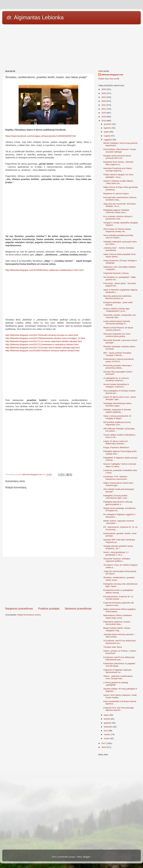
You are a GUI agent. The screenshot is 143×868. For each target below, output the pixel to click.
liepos (107, 715)
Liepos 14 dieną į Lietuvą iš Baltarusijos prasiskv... (116, 442)
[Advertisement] (71, 46)
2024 (104, 97)
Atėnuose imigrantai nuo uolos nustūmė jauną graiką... (117, 335)
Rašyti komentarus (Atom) (29, 615)
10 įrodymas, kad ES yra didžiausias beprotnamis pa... (120, 642)
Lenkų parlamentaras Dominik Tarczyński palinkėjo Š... (117, 322)
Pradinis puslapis (49, 609)
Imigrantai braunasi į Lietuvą (116, 273)
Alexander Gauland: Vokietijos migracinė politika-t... (117, 560)
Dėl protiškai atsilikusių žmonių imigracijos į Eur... (117, 423)
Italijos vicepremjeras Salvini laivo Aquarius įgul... (118, 484)
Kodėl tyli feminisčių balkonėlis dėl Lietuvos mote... (119, 604)
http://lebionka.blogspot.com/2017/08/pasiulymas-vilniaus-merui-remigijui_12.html (45, 338)
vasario (107, 734)
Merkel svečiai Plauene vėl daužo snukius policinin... (118, 329)
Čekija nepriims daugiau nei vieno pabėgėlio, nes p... (118, 176)
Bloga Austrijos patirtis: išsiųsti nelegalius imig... (117, 629)
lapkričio (108, 128)
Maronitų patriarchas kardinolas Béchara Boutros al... (117, 297)
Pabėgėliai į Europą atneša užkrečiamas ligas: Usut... (116, 497)
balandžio (108, 727)
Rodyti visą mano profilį (109, 79)
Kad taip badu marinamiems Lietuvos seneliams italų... (120, 199)
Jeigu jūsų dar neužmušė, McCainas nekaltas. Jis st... (120, 205)
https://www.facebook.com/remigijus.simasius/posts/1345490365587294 (41, 136)
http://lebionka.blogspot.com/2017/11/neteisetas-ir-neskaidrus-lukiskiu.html (42, 344)
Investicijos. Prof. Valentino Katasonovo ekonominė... (116, 478)
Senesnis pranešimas (78, 609)
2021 (104, 109)
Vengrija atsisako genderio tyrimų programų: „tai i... (118, 547)
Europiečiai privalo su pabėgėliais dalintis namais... (118, 591)
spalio (107, 132)
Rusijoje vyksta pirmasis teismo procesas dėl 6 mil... (117, 157)
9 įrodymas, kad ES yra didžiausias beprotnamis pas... (119, 658)
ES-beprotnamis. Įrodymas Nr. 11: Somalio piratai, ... (118, 598)
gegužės (108, 723)
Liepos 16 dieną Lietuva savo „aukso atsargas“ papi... (120, 398)
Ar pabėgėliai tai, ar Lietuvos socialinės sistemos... (116, 379)
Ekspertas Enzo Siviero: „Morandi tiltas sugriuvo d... (118, 163)
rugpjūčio (108, 140)
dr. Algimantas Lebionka (35, 17)
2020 (104, 113)
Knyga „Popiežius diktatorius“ (116, 447)
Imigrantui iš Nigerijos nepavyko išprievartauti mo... (118, 671)
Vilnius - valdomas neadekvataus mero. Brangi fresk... (118, 677)
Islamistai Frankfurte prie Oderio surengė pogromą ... (118, 169)
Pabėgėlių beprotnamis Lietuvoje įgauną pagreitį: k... (118, 503)
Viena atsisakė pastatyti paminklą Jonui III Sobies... (118, 236)
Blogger (87, 857)
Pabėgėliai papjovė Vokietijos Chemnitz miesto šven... (116, 211)
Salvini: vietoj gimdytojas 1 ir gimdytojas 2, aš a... (116, 553)
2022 (104, 105)
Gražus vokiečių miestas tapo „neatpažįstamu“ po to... (116, 310)
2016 (104, 747)
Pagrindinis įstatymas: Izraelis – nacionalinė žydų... (117, 623)
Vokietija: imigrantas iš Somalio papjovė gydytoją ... (117, 411)
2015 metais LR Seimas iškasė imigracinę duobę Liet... (117, 230)
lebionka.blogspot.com (112, 75)
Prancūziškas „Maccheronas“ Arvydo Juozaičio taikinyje (120, 150)
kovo (106, 731)
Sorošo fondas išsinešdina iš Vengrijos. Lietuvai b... (116, 386)
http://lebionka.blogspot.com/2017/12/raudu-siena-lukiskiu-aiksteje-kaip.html (42, 348)
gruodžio (108, 124)
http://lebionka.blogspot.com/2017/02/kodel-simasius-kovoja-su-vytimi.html (42, 335)
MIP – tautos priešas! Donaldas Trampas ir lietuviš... (117, 354)
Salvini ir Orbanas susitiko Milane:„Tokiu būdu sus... (118, 182)
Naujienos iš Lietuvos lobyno (116, 194)
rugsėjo (107, 136)
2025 (104, 93)
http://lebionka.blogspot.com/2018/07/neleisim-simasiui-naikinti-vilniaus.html (42, 351)
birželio (107, 719)
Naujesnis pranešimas (19, 609)
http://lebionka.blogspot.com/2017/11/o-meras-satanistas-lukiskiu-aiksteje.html (44, 341)
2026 (104, 89)
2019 (104, 117)
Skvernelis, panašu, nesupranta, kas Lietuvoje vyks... (120, 316)
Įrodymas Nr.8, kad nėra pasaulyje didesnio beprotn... (119, 709)
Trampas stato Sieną (113, 647)
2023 (104, 101)
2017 (104, 743)
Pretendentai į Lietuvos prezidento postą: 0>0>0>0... (119, 360)
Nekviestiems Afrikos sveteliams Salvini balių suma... (118, 617)
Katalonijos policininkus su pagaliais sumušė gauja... (119, 665)
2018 (104, 121)
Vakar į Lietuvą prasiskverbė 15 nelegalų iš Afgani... (117, 417)
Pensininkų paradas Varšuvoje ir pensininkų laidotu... (118, 367)
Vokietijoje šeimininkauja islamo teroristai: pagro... (117, 405)
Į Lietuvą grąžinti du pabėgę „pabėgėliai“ (116, 684)
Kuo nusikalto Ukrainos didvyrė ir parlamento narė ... (118, 218)
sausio (107, 738)
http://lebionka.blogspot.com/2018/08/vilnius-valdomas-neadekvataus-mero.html (44, 270)
